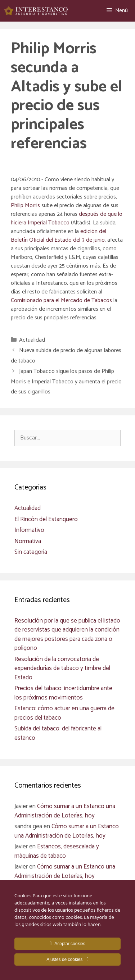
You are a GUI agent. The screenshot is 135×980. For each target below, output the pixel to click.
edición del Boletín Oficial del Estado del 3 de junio (58, 236)
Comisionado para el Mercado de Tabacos (62, 300)
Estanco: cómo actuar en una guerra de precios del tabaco (64, 713)
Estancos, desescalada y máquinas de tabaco (57, 851)
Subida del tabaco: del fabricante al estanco (58, 733)
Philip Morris (25, 206)
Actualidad (32, 340)
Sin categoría (31, 552)
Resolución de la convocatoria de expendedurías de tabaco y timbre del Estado (62, 668)
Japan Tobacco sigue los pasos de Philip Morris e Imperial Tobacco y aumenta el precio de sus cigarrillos (66, 382)
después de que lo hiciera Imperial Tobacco (67, 218)
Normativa (28, 541)
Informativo (29, 530)
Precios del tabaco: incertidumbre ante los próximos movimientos (63, 693)
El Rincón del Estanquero (46, 519)
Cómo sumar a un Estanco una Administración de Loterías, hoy (65, 811)
